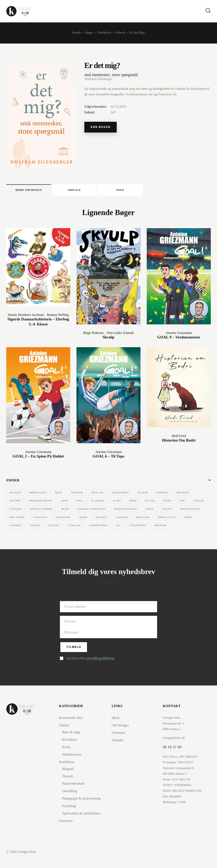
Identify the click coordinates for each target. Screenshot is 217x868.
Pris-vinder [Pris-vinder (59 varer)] (46, 519)
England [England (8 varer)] (99, 494)
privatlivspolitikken (100, 669)
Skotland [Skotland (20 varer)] (174, 519)
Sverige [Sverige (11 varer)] (78, 528)
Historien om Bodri (179, 442)
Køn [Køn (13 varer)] (186, 503)
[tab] (35, 191)
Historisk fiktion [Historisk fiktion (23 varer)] (41, 503)
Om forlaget (120, 736)
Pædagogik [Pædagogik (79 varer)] (93, 519)
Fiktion (64, 736)
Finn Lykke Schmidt (120, 334)
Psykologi (69, 816)
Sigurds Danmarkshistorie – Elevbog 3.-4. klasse (38, 323)
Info (152, 191)
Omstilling (70, 801)
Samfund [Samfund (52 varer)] (153, 519)
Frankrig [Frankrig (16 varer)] (186, 494)
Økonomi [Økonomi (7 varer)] (16, 536)
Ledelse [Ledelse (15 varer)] (15, 511)
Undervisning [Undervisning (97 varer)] (143, 528)
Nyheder (118, 751)
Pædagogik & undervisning (81, 808)
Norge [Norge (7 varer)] (171, 511)
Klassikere (69, 750)
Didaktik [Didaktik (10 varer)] (78, 494)
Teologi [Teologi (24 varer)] (98, 528)
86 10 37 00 (172, 758)
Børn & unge (71, 743)
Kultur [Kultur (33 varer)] (153, 503)
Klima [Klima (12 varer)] (119, 503)
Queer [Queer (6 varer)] (113, 519)
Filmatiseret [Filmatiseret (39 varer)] (123, 494)
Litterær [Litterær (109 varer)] (35, 511)
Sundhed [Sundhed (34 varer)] (59, 528)
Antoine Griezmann (179, 334)
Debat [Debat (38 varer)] (60, 494)
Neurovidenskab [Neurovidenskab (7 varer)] (147, 511)
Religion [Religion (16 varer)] (132, 519)
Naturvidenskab (73, 794)
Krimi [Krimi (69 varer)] (136, 503)
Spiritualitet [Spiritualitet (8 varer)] (19, 528)
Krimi (66, 758)
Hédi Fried (179, 438)
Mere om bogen (35, 191)
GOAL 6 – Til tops (109, 458)
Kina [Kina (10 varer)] (81, 503)
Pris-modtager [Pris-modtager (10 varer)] (19, 519)
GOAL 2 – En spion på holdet (38, 458)
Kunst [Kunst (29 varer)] (171, 503)
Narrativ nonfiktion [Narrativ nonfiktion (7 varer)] (112, 511)
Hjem (116, 729)
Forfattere (66, 830)
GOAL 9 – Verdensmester (179, 339)
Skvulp (108, 339)
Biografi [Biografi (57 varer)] (15, 494)
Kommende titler (71, 729)
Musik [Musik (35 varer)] (85, 511)
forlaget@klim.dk (174, 749)
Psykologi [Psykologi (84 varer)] (69, 519)
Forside (76, 33)
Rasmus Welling (58, 316)
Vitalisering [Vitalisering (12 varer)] (183, 528)
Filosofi (121, 33)
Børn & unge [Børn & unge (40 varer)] (39, 494)
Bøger (89, 33)
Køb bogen (101, 127)
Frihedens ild (167, 94)
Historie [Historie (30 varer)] (15, 503)
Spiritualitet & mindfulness (81, 823)
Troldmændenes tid (139, 94)
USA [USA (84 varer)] (164, 528)
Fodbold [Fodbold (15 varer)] (166, 494)
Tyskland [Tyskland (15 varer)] (119, 528)
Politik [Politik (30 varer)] (189, 511)
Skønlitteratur (72, 765)
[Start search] (208, 11)
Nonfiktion (104, 33)
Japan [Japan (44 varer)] (65, 503)
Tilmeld (74, 658)
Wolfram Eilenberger (98, 79)
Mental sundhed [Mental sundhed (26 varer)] (61, 511)
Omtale (94, 191)
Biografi (68, 779)
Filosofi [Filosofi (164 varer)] (146, 494)
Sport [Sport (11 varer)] (40, 528)
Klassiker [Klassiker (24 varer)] (100, 503)
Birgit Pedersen (94, 334)
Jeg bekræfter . (90, 669)
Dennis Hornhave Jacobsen (26, 316)
